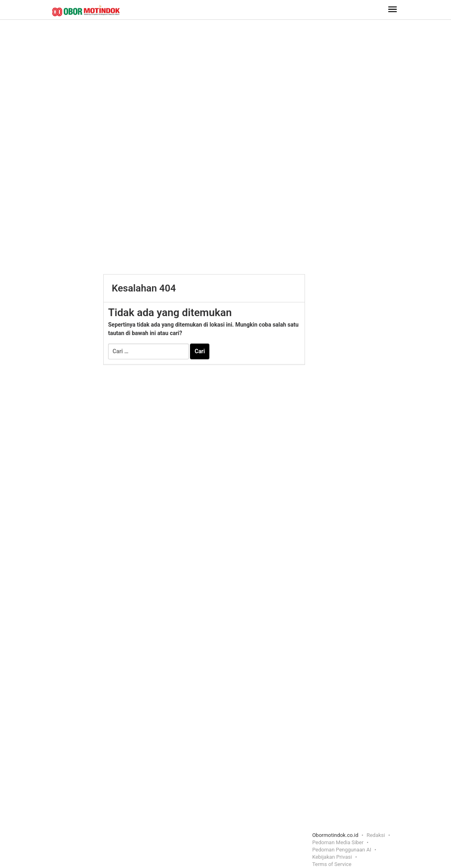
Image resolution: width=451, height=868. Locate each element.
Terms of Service (332, 864)
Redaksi (376, 835)
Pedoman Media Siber (338, 842)
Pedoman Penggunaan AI (342, 850)
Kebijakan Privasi (332, 857)
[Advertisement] (225, 84)
